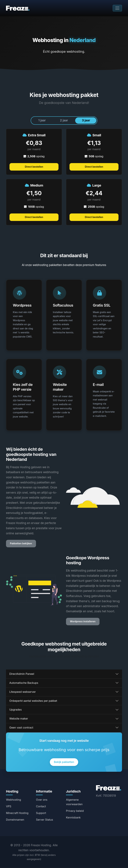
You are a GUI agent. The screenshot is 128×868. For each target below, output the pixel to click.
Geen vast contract (21, 728)
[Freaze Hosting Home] (108, 788)
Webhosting (13, 800)
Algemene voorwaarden (74, 802)
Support (41, 813)
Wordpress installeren (83, 622)
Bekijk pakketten (64, 762)
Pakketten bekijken (21, 544)
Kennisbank (73, 818)
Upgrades (15, 710)
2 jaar (64, 120)
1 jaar (42, 120)
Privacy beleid (75, 811)
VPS (9, 806)
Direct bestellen (34, 167)
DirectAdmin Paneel (22, 674)
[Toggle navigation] (117, 8)
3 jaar (86, 120)
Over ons (42, 800)
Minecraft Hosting (17, 813)
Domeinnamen (15, 820)
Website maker (19, 719)
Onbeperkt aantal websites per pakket (33, 701)
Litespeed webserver (23, 692)
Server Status (44, 820)
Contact (41, 806)
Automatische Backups (24, 683)
